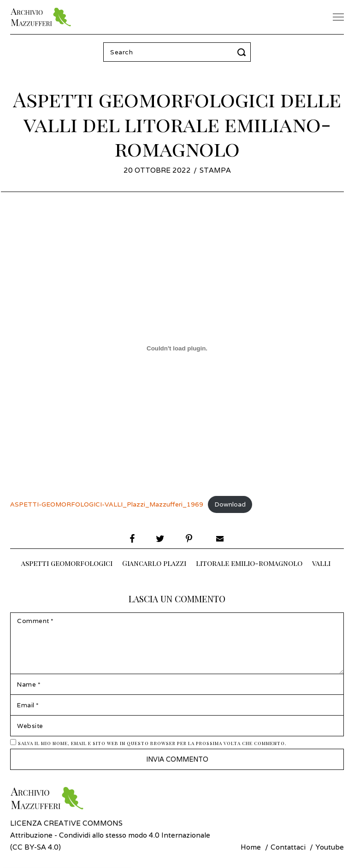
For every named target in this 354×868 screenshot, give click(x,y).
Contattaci (288, 848)
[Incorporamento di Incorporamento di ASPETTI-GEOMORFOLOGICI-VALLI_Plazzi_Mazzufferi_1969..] (177, 348)
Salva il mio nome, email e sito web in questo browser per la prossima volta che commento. (152, 745)
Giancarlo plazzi (154, 563)
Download (230, 504)
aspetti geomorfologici (67, 563)
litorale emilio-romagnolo (249, 563)
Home (251, 848)
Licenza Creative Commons (66, 824)
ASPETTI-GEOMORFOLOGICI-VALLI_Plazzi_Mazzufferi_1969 (107, 504)
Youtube (330, 848)
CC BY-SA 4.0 (35, 848)
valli (321, 563)
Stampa (215, 170)
